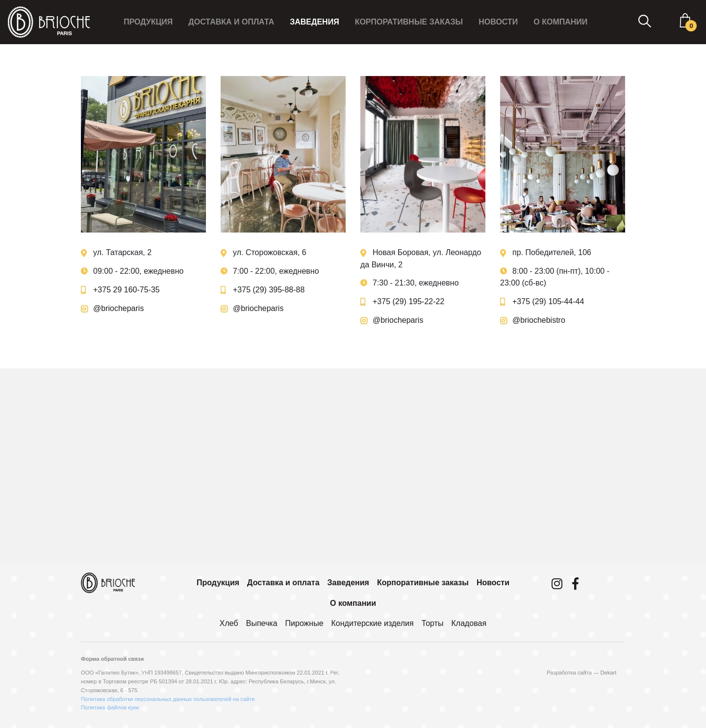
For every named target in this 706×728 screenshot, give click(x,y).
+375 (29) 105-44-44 (548, 301)
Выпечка (262, 623)
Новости (498, 22)
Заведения (313, 22)
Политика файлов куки (110, 707)
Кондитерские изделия (373, 623)
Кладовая (469, 623)
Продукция (147, 22)
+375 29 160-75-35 (126, 290)
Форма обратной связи (112, 659)
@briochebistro (539, 320)
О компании (560, 22)
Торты (433, 623)
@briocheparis (118, 308)
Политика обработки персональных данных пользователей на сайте (168, 699)
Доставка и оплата (231, 22)
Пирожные (304, 623)
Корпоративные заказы (408, 22)
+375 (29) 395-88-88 (269, 290)
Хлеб (229, 623)
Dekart (608, 673)
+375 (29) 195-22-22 (408, 301)
